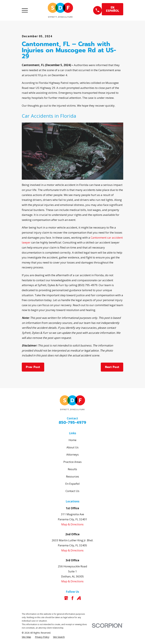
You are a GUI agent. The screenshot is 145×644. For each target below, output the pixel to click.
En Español (72, 484)
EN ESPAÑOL (113, 9)
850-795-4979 (72, 423)
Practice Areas (72, 462)
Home (72, 440)
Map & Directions (72, 524)
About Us (72, 447)
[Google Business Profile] (66, 598)
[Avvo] (79, 598)
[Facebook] (72, 598)
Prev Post (33, 367)
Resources (72, 476)
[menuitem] (26, 637)
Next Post (112, 367)
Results (72, 469)
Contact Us (72, 491)
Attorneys (72, 454)
